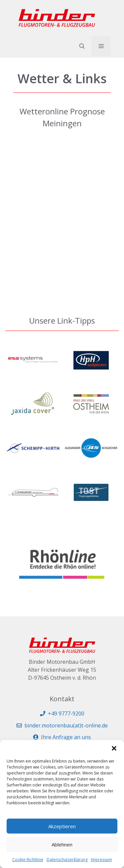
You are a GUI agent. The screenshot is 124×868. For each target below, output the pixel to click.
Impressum (102, 860)
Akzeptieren (62, 826)
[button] (114, 748)
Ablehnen (62, 844)
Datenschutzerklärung (67, 860)
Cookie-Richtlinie (28, 860)
